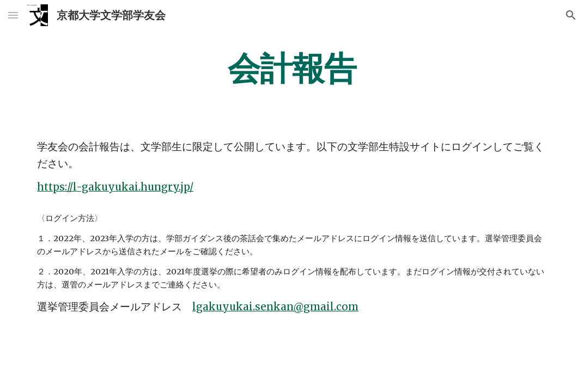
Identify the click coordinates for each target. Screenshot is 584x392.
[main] (292, 68)
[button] (13, 15)
